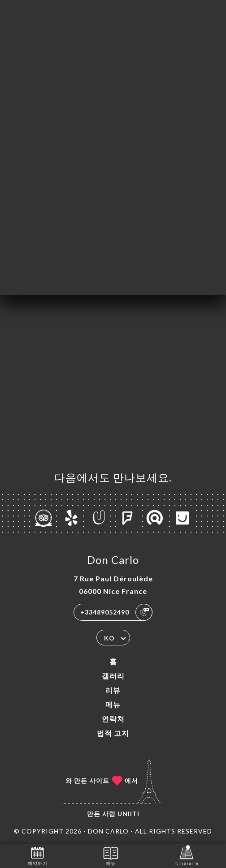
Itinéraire (187, 855)
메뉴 (113, 704)
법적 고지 (113, 733)
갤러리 (113, 676)
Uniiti (128, 814)
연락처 (113, 719)
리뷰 (113, 690)
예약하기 (38, 855)
